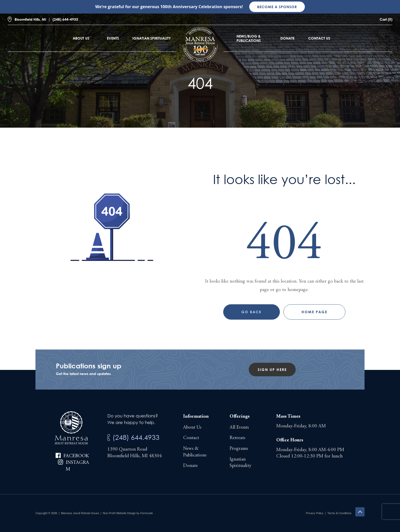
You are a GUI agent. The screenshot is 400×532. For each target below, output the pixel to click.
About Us (81, 38)
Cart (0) (386, 19)
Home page (314, 312)
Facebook (76, 456)
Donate (287, 38)
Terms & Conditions (339, 513)
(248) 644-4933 (65, 19)
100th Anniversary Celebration (191, 7)
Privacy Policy (315, 513)
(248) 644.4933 (136, 437)
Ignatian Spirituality (152, 38)
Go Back (252, 312)
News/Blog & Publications (249, 38)
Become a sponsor (277, 7)
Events (113, 38)
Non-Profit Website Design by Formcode (128, 513)
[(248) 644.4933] (109, 438)
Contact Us (319, 38)
